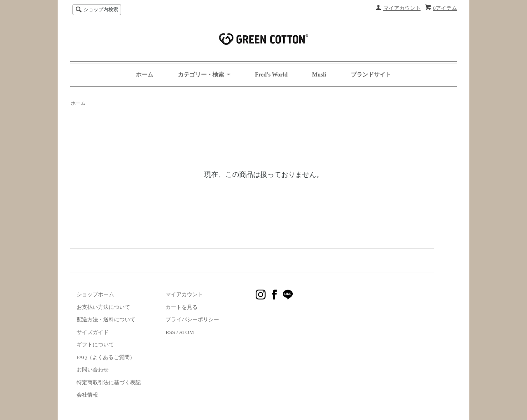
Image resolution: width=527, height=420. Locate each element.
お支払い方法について (103, 307)
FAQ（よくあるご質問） (106, 357)
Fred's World (271, 75)
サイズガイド (93, 332)
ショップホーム (95, 294)
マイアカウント (402, 8)
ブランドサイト (371, 75)
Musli (319, 75)
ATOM (187, 332)
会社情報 (87, 395)
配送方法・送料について (106, 319)
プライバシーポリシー (192, 319)
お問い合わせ (93, 370)
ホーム (145, 75)
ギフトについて (95, 345)
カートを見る (182, 307)
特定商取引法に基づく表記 (109, 382)
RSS (170, 332)
